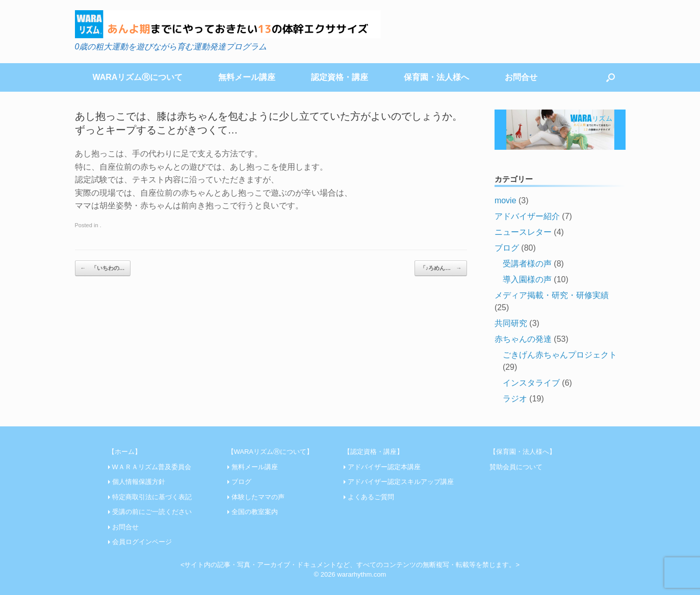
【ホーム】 (125, 452)
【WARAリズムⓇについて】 (270, 452)
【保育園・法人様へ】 (523, 452)
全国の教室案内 (255, 512)
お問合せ (521, 77)
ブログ (507, 248)
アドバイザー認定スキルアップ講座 (401, 482)
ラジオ (515, 399)
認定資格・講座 (340, 77)
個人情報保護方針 (139, 482)
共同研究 (511, 323)
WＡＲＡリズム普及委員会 (152, 467)
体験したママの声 (258, 497)
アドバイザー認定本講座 (384, 467)
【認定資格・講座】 (373, 452)
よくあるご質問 (371, 497)
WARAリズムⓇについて (138, 77)
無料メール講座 (247, 77)
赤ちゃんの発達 (523, 339)
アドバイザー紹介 (527, 216)
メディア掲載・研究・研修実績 (552, 295)
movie (505, 200)
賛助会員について (516, 467)
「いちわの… (103, 268)
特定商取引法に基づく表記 (152, 497)
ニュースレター (523, 232)
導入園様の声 (527, 279)
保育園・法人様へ (436, 77)
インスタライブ (531, 383)
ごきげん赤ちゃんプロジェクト (560, 355)
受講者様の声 (527, 264)
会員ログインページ (142, 542)
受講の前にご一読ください (152, 512)
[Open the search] (611, 77)
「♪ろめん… (441, 268)
